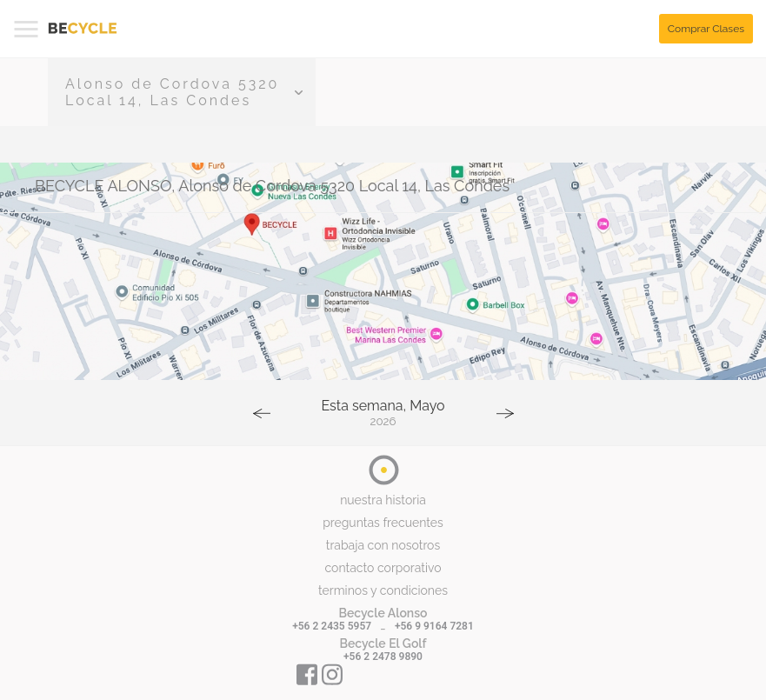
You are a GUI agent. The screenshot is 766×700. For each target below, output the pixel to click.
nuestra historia (383, 500)
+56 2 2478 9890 (383, 657)
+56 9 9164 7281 (434, 626)
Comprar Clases (706, 29)
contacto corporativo (383, 568)
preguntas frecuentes (383, 523)
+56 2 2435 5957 (332, 626)
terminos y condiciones (383, 590)
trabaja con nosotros (383, 545)
